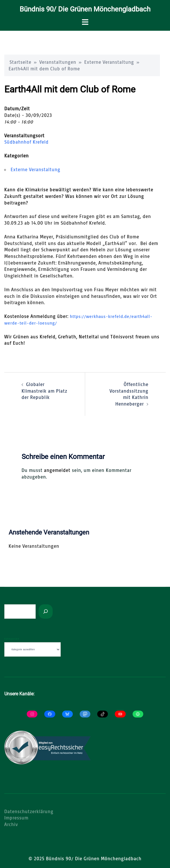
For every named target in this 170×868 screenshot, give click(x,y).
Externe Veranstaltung (109, 62)
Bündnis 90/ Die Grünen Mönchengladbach (85, 9)
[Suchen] (46, 612)
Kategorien (12, 639)
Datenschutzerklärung (29, 811)
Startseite (20, 62)
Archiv (11, 824)
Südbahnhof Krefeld (26, 142)
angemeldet (57, 470)
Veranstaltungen (58, 62)
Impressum (16, 818)
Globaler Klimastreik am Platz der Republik (44, 391)
